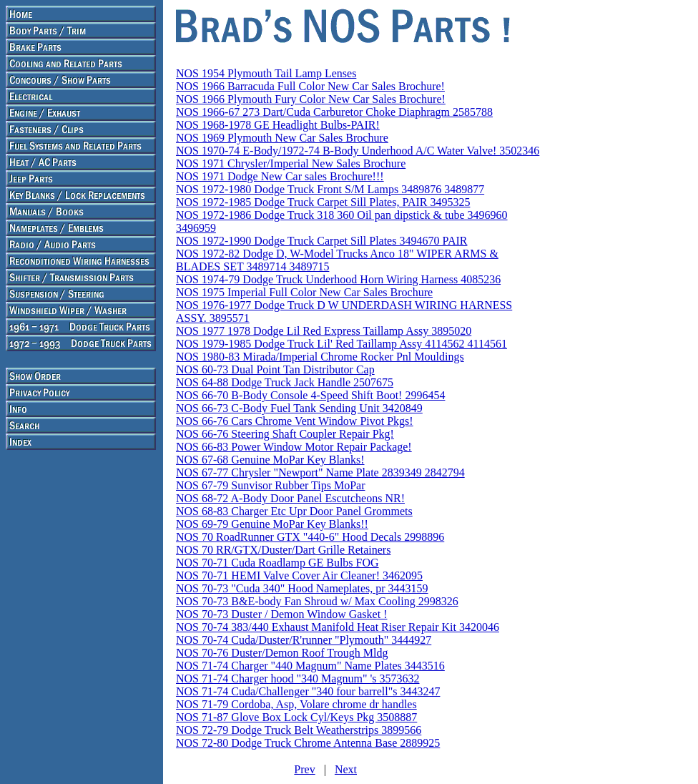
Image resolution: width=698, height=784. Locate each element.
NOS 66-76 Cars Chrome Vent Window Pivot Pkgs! (295, 421)
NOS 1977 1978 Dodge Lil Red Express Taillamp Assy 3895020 (324, 331)
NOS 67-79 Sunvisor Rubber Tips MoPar (270, 485)
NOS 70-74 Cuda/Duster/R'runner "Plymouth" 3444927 (304, 640)
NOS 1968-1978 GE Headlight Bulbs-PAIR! (278, 125)
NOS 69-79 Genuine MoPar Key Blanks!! (272, 524)
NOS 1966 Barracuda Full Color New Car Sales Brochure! (310, 86)
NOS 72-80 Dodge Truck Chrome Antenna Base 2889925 (308, 743)
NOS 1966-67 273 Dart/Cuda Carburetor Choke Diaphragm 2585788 (334, 112)
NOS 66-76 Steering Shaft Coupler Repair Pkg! (285, 434)
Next (346, 769)
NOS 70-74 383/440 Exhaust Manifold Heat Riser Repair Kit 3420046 (338, 627)
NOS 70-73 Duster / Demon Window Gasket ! (281, 614)
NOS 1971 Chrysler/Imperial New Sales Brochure (291, 163)
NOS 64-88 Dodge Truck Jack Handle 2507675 (285, 382)
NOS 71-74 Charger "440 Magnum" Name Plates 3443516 (310, 666)
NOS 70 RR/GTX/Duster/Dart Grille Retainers (283, 550)
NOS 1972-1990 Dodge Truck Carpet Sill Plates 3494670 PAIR (321, 241)
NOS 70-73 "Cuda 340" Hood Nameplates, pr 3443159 (302, 588)
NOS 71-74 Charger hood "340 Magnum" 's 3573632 (298, 678)
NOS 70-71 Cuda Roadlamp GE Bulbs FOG (277, 563)
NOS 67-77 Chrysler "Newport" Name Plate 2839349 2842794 (320, 472)
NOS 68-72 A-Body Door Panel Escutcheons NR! (290, 498)
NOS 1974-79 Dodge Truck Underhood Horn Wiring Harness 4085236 (338, 279)
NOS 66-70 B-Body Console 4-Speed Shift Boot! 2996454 (310, 395)
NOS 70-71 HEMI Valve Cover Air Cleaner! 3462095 (299, 575)
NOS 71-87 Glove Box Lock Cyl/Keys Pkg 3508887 (296, 717)
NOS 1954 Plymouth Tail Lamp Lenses (266, 73)
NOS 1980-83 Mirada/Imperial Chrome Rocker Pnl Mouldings (320, 357)
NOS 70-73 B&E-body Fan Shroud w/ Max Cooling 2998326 (317, 601)
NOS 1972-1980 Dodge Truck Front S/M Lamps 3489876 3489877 (330, 189)
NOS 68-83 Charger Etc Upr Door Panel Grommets (294, 511)
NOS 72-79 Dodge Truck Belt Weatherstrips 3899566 (299, 730)
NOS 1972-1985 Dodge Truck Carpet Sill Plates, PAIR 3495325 (323, 202)
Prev (304, 769)
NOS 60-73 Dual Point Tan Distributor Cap (275, 369)
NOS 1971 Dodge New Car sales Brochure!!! (280, 176)
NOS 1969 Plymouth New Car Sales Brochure (282, 138)
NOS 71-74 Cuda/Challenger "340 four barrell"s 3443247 (308, 691)
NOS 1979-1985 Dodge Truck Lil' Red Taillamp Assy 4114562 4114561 (341, 344)
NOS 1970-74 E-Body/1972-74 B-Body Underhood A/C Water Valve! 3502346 (358, 151)
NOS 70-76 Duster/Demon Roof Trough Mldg (282, 653)
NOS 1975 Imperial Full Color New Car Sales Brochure (304, 292)
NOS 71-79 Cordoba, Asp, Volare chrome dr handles (296, 704)
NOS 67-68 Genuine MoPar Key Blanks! (270, 460)
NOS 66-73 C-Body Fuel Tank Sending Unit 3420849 (299, 408)
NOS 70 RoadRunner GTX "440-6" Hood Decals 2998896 (310, 537)
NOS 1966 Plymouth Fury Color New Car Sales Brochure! (311, 99)
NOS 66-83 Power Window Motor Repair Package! (294, 447)
